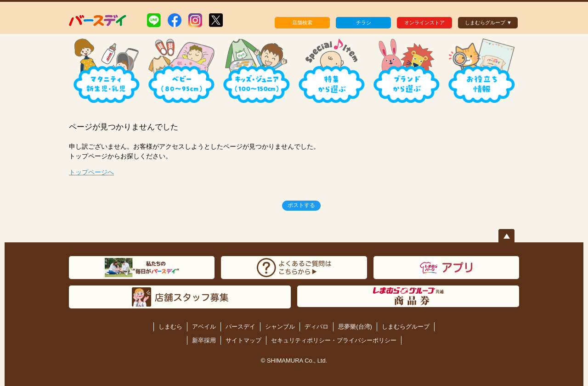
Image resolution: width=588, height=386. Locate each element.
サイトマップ (243, 340)
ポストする (301, 205)
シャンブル (280, 327)
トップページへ (91, 172)
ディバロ (317, 327)
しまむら (170, 327)
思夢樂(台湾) (355, 327)
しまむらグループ (406, 327)
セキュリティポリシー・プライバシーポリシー (334, 340)
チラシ (364, 22)
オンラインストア (424, 22)
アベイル (204, 327)
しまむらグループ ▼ (488, 22)
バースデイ (240, 327)
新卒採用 (204, 340)
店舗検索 (302, 22)
